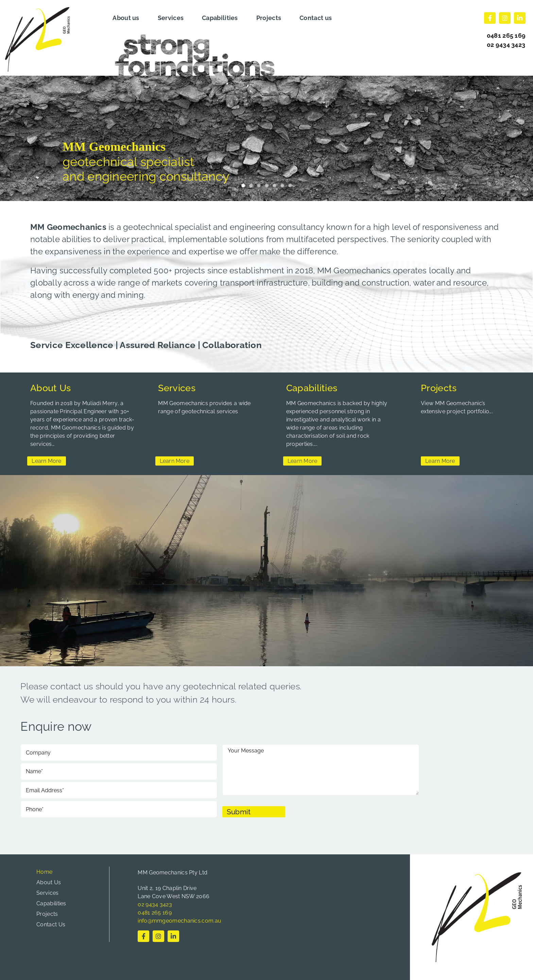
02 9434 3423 (506, 45)
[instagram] (505, 18)
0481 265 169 (155, 913)
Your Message (321, 770)
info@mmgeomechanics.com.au (179, 921)
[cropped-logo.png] (37, 11)
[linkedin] (520, 18)
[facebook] (490, 18)
